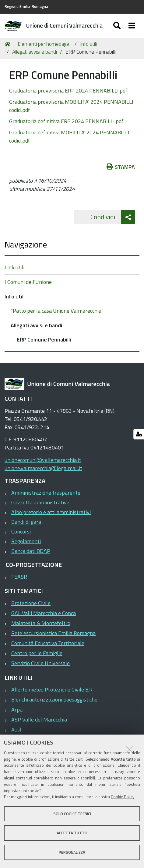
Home (9, 44)
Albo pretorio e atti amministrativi (51, 512)
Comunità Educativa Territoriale (48, 643)
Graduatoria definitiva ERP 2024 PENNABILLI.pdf (66, 121)
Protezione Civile (31, 603)
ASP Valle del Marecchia (39, 720)
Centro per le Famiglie (37, 653)
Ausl (16, 730)
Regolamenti (26, 541)
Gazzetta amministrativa (40, 502)
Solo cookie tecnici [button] (72, 814)
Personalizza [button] (72, 852)
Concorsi (21, 532)
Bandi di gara (26, 522)
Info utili (88, 44)
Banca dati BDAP (31, 551)
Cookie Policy (123, 797)
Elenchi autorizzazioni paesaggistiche (54, 700)
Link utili (14, 267)
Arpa (17, 710)
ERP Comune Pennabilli (44, 340)
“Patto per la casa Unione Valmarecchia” (57, 311)
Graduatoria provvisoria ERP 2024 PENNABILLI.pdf (68, 91)
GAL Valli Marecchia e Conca (44, 613)
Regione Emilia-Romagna (26, 7)
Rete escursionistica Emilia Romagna (53, 633)
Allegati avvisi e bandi (35, 52)
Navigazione (26, 244)
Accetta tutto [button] (72, 833)
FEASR (19, 577)
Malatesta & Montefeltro (41, 623)
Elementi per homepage (43, 44)
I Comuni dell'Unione (28, 282)
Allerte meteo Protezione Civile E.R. (52, 690)
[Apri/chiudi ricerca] (118, 26)
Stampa (121, 167)
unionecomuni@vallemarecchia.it (43, 460)
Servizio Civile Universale (40, 663)
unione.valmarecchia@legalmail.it (43, 468)
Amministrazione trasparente (46, 493)
